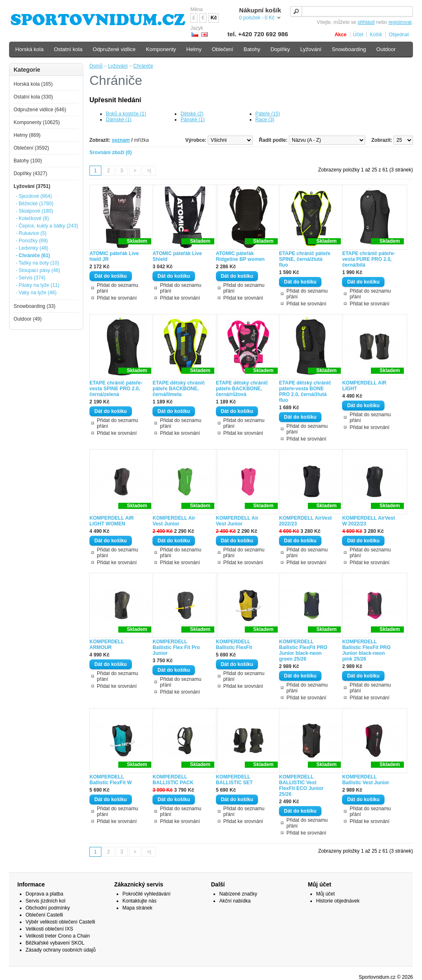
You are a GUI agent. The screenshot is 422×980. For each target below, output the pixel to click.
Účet (358, 35)
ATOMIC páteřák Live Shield (177, 256)
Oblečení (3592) (31, 148)
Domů (96, 66)
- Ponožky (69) (32, 241)
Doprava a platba (44, 894)
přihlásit (366, 22)
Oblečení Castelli (44, 915)
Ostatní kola (68, 49)
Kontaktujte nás (139, 901)
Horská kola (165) (33, 84)
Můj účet (325, 894)
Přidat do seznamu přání (117, 288)
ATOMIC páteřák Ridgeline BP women (240, 256)
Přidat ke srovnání (117, 298)
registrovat (400, 22)
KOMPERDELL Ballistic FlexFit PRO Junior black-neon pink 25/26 (366, 650)
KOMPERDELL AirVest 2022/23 (305, 521)
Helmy (194, 49)
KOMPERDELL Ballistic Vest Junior (366, 780)
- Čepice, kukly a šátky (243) (47, 226)
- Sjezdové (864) (34, 196)
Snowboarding (349, 49)
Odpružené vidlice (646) (40, 110)
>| (149, 171)
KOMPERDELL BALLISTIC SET (234, 780)
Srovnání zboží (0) (111, 152)
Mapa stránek (137, 908)
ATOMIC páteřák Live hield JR (114, 256)
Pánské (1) (192, 120)
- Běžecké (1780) (34, 204)
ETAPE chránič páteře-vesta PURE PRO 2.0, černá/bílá (368, 259)
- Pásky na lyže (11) (38, 285)
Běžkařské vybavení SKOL (55, 943)
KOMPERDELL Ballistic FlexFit (234, 645)
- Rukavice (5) (31, 233)
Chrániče (143, 66)
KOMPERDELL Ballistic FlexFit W (111, 780)
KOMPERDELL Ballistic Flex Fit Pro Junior (176, 647)
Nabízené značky (238, 894)
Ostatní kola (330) (33, 97)
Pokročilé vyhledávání (147, 894)
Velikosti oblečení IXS (49, 929)
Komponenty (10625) (37, 122)
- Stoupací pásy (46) (38, 270)
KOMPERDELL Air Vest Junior (174, 521)
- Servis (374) (30, 278)
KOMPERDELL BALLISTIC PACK (173, 780)
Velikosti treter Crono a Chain (58, 936)
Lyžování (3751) (32, 186)
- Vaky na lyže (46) (36, 293)
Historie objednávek (338, 901)
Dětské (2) (192, 114)
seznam (121, 140)
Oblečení (223, 49)
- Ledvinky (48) (32, 248)
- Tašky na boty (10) (37, 263)
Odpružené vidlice (114, 49)
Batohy (252, 49)
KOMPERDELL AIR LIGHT (364, 386)
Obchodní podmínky (48, 908)
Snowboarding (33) (34, 306)
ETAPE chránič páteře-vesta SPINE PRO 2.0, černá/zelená (116, 389)
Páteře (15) (268, 114)
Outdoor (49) (28, 319)
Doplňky (280, 49)
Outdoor (386, 49)
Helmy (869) (27, 135)
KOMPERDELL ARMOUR (107, 645)
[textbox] (352, 11)
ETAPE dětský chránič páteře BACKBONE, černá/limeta (179, 389)
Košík (376, 35)
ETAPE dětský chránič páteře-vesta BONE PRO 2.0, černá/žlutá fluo (305, 392)
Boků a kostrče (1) (126, 114)
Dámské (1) (119, 120)
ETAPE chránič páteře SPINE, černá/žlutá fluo (305, 259)
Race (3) (265, 120)
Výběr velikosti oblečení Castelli (60, 922)
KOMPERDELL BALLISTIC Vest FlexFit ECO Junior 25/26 (301, 785)
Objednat (399, 35)
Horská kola (29, 49)
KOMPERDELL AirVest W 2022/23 (368, 521)
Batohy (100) (28, 161)
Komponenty (161, 49)
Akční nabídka (235, 901)
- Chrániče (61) (33, 256)
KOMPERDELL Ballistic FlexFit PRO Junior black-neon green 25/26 (303, 650)
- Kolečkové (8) (32, 218)
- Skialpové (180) (34, 211)
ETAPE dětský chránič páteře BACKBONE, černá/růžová (242, 389)
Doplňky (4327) (30, 173)
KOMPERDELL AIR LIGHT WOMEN (111, 521)
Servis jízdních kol (46, 901)
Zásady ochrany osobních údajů (61, 950)
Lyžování (118, 66)
